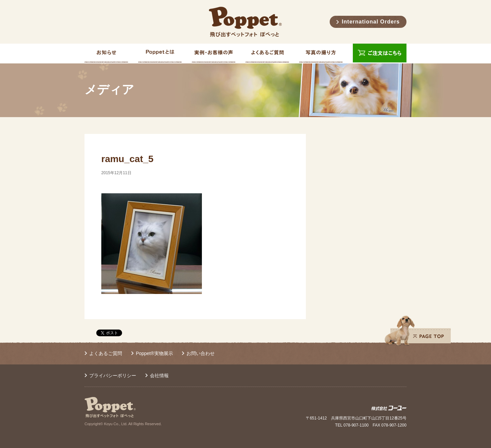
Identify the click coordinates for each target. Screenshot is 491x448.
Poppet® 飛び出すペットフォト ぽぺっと (245, 22)
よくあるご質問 (106, 353)
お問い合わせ (201, 353)
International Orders (371, 22)
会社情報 (159, 376)
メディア (109, 90)
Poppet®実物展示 (154, 353)
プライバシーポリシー (113, 376)
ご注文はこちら (380, 54)
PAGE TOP (418, 331)
